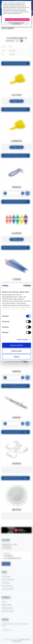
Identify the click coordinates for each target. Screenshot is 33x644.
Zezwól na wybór (16, 351)
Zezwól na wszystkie (17, 345)
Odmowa (16, 357)
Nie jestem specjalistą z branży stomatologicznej (16, 23)
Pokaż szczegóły (22, 340)
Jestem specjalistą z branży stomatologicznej (17, 20)
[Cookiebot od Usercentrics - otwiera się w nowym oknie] (23, 286)
